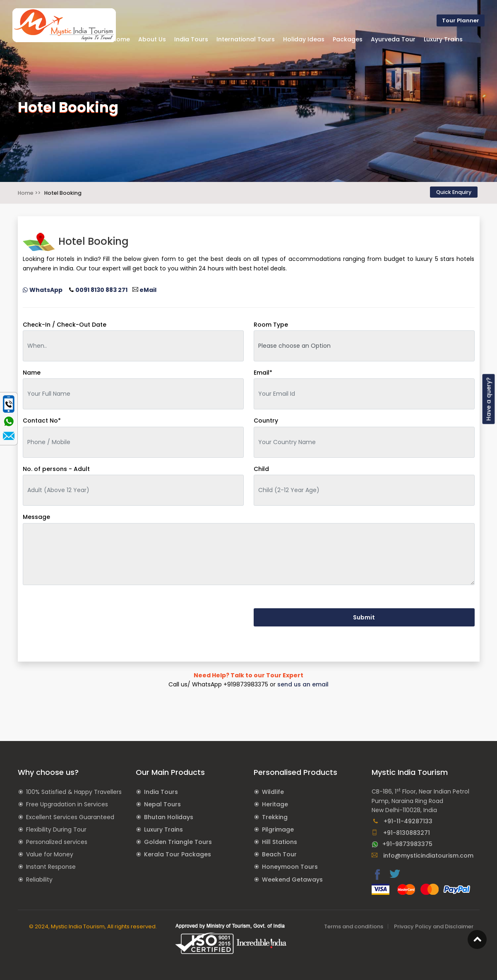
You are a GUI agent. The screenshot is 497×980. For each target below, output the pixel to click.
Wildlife (273, 792)
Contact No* (42, 421)
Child (261, 469)
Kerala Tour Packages (178, 854)
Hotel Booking (63, 193)
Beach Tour (279, 854)
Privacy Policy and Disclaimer (434, 926)
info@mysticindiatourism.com (423, 856)
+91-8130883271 (401, 833)
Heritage (275, 804)
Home (121, 39)
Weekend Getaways (292, 880)
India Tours (161, 792)
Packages (348, 39)
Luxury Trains (163, 829)
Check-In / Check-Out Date (65, 325)
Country (266, 421)
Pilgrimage (278, 829)
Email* (263, 373)
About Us (152, 39)
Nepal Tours (162, 804)
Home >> (29, 193)
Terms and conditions (354, 926)
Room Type (271, 325)
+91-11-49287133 (402, 821)
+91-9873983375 (402, 844)
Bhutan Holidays (169, 817)
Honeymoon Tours (290, 867)
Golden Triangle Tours (178, 842)
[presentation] (86, 608)
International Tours (246, 39)
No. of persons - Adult (56, 469)
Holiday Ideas (304, 39)
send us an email (303, 684)
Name (32, 373)
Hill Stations (280, 842)
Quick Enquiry (454, 192)
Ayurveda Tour (393, 39)
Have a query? (489, 399)
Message (36, 517)
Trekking (275, 817)
